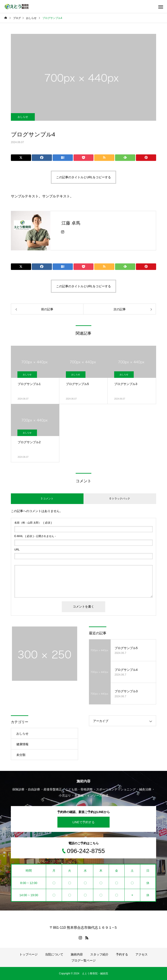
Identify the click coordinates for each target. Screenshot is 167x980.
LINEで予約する (83, 822)
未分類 (21, 755)
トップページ (28, 954)
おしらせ (23, 117)
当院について (54, 954)
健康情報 (22, 744)
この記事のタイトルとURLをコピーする (83, 177)
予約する (122, 954)
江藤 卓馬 (71, 223)
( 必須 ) (33, 523)
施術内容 (77, 954)
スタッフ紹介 (99, 954)
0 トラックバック (120, 499)
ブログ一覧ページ (83, 960)
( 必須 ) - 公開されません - (35, 536)
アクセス (142, 954)
